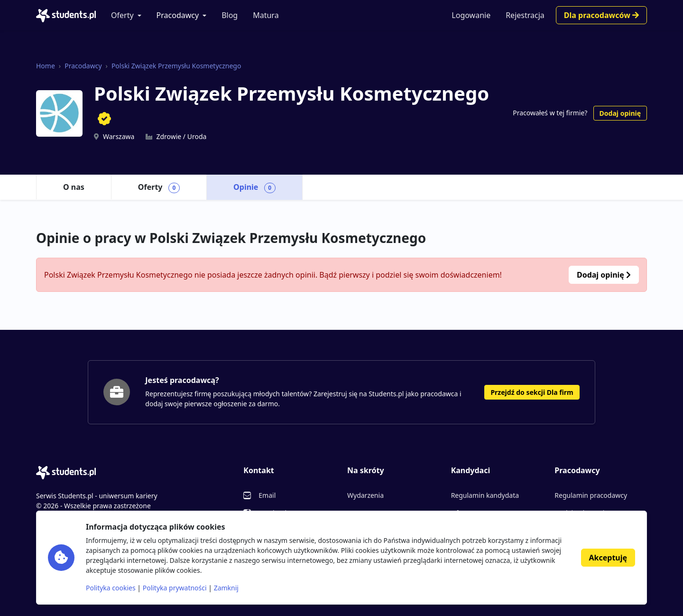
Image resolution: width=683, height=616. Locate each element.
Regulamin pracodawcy (591, 495)
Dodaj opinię (620, 113)
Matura (266, 15)
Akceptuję (608, 558)
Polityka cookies (111, 588)
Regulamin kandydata (485, 495)
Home (46, 66)
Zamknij (226, 588)
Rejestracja (525, 15)
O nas (74, 187)
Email (267, 495)
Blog (230, 15)
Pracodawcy (178, 15)
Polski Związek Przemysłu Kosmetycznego (176, 66)
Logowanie (471, 15)
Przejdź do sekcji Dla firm (532, 392)
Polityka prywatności (175, 588)
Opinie (254, 187)
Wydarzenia (365, 495)
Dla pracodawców (601, 15)
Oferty (122, 15)
